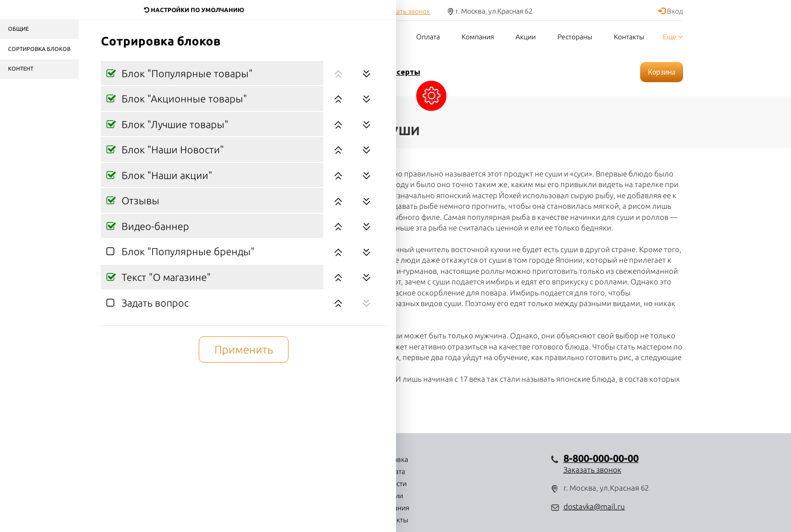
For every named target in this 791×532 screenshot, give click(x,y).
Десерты (403, 72)
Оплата (428, 37)
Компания (478, 37)
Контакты (629, 37)
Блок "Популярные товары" (186, 73)
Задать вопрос (154, 303)
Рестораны (575, 37)
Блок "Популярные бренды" (187, 251)
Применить (244, 349)
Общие (18, 29)
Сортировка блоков (39, 49)
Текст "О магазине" (165, 277)
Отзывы (139, 200)
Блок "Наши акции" (166, 175)
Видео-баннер (154, 226)
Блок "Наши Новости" (172, 150)
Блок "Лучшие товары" (174, 124)
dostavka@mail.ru (594, 507)
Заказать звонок (405, 11)
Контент (21, 69)
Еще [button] (673, 37)
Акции (526, 37)
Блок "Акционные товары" (183, 99)
